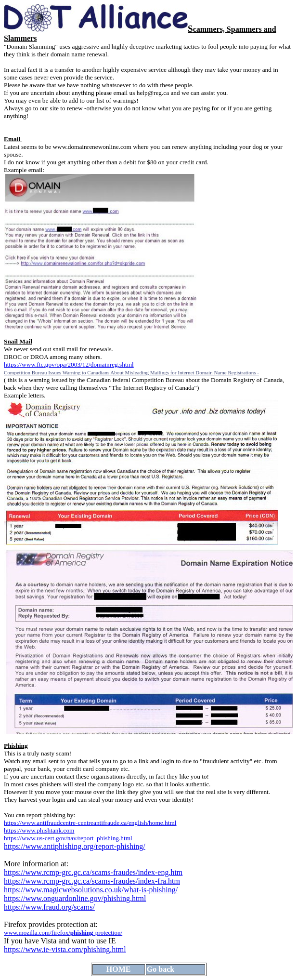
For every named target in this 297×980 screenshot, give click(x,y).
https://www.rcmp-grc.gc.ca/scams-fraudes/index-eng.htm (93, 872)
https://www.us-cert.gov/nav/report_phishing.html (68, 838)
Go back (161, 969)
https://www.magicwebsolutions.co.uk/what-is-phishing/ (91, 890)
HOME (119, 969)
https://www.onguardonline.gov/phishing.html (75, 898)
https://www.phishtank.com (39, 830)
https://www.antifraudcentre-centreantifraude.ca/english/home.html (90, 823)
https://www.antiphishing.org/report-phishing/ (75, 846)
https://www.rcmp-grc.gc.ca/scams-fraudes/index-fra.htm (92, 881)
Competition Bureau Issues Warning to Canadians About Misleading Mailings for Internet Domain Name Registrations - (131, 372)
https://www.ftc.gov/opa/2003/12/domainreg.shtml (69, 364)
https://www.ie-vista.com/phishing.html (65, 949)
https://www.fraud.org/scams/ (49, 907)
